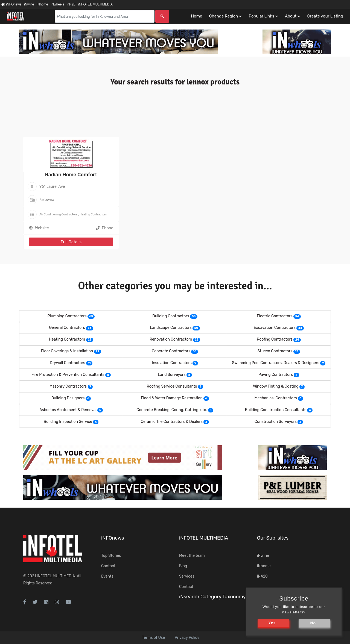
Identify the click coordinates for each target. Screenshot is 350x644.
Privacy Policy (187, 638)
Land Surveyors (172, 375)
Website (42, 228)
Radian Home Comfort (71, 175)
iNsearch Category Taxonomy (212, 597)
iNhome (42, 4)
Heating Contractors (93, 214)
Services (187, 576)
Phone (104, 228)
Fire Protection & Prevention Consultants (68, 375)
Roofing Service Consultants (172, 386)
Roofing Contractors (275, 339)
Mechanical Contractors (276, 398)
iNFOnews (11, 4)
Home (196, 16)
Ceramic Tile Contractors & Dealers (172, 422)
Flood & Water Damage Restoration (172, 398)
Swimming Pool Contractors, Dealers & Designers (276, 363)
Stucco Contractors (275, 351)
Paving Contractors (276, 375)
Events (107, 576)
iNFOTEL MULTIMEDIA (95, 4)
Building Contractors (171, 316)
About (291, 16)
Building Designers (68, 398)
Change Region (223, 16)
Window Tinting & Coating (276, 386)
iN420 (71, 4)
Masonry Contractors (68, 386)
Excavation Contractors (275, 328)
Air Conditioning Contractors (58, 214)
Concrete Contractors (171, 351)
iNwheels (58, 4)
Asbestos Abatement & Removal (68, 410)
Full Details (71, 242)
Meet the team (192, 556)
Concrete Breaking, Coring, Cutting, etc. (172, 410)
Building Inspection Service (68, 422)
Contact (108, 566)
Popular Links (261, 16)
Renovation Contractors (171, 339)
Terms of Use (153, 638)
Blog (183, 566)
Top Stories (111, 556)
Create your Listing (325, 16)
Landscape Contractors (171, 328)
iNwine (29, 4)
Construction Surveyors (276, 422)
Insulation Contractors (172, 363)
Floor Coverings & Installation (67, 351)
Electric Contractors (275, 316)
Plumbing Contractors (67, 316)
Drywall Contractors (68, 363)
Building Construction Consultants (276, 410)
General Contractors (67, 328)
